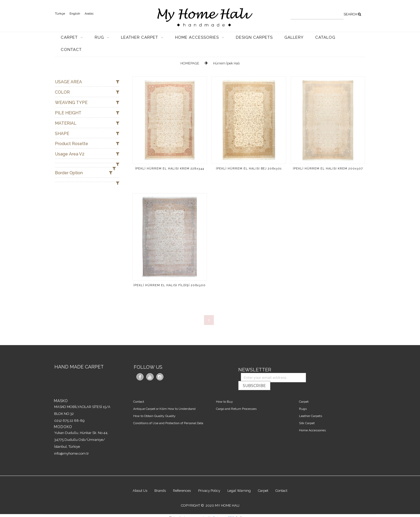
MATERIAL (87, 123)
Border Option (84, 173)
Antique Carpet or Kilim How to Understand (165, 400)
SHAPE (87, 134)
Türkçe (60, 14)
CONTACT (71, 50)
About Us (135, 482)
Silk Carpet (307, 414)
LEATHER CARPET (140, 37)
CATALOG (325, 37)
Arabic (89, 14)
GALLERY (294, 37)
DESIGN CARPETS (254, 37)
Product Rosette (87, 144)
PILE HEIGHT (87, 113)
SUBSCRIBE (345, 370)
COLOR (87, 92)
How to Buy (225, 393)
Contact (139, 393)
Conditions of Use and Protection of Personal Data (169, 414)
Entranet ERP (224, 511)
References (180, 482)
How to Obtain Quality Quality (155, 407)
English (75, 14)
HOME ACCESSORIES (198, 37)
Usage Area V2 (87, 154)
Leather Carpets (311, 407)
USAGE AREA (87, 82)
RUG (100, 37)
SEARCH (352, 14)
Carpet (304, 393)
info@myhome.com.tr (72, 444)
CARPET (70, 37)
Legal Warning (241, 482)
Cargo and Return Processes (237, 400)
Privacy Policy (209, 482)
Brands (157, 482)
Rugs (303, 400)
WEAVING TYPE (87, 103)
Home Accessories (313, 422)
